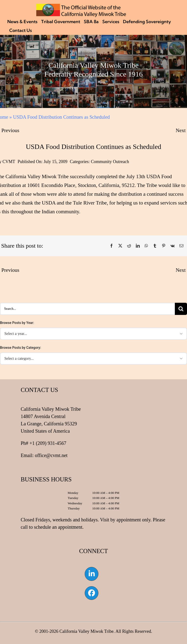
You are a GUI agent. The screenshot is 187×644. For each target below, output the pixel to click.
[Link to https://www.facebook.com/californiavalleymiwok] (92, 593)
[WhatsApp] (146, 246)
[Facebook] (112, 246)
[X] (120, 246)
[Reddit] (129, 246)
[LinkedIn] (138, 246)
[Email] (181, 246)
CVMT (9, 162)
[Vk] (173, 246)
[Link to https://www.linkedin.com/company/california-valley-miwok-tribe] (92, 574)
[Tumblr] (155, 246)
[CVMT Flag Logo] (81, 6)
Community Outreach (110, 162)
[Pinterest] (164, 246)
